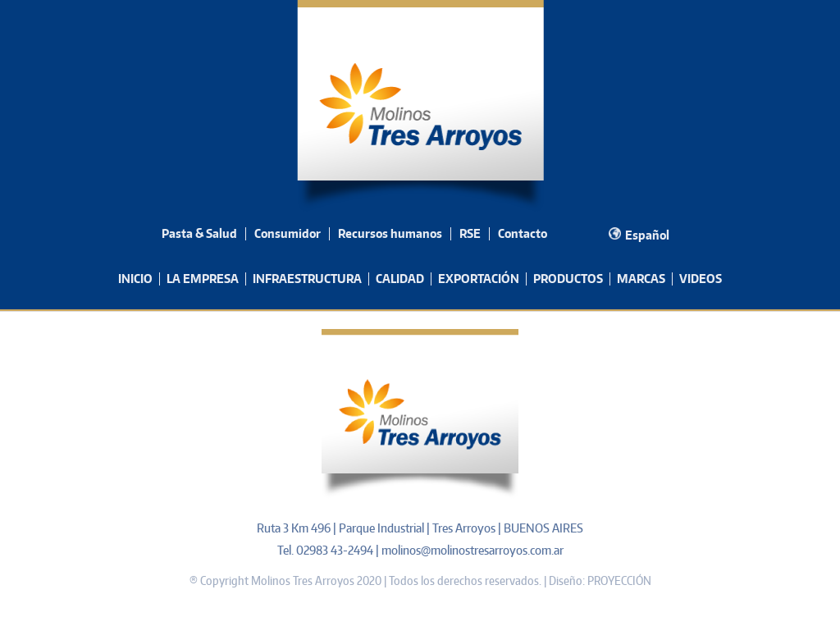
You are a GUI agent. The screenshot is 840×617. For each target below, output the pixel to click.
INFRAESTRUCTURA (307, 279)
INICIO (135, 279)
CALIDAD (400, 279)
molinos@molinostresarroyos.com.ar (472, 550)
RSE (470, 233)
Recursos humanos (390, 233)
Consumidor (288, 233)
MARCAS (641, 279)
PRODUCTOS (568, 279)
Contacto (523, 233)
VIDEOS (701, 279)
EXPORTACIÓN (479, 279)
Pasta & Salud (199, 233)
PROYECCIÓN (619, 580)
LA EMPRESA (203, 279)
